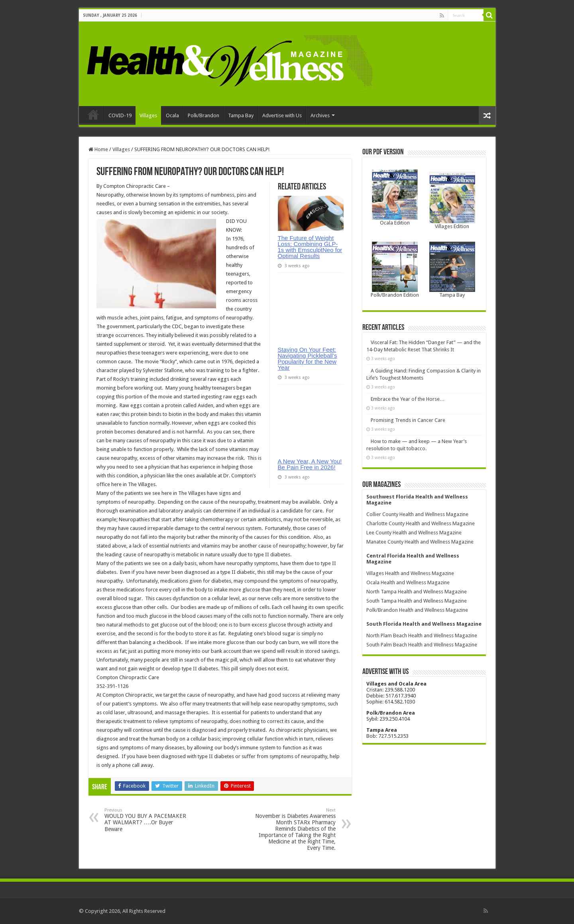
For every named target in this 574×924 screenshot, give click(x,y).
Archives (320, 115)
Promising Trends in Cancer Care (408, 420)
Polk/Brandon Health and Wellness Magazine (417, 610)
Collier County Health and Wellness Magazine (417, 514)
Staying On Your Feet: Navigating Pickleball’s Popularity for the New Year (308, 359)
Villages (148, 115)
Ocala (172, 115)
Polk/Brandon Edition (395, 295)
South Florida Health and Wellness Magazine (424, 624)
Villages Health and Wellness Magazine (410, 573)
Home (93, 114)
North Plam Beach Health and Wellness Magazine (422, 635)
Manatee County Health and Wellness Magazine (420, 542)
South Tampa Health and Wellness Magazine (417, 601)
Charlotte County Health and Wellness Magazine (421, 523)
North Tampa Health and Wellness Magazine (417, 592)
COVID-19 (120, 115)
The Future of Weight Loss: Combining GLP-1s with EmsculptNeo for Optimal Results (310, 247)
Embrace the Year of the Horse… (408, 399)
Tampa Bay (241, 115)
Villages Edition (452, 226)
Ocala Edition (395, 223)
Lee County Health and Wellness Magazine (414, 533)
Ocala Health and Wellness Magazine (408, 582)
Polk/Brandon (203, 115)
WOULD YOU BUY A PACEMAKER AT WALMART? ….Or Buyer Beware (145, 820)
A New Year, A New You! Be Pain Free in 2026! (310, 464)
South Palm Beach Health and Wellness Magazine (422, 645)
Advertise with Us (282, 115)
